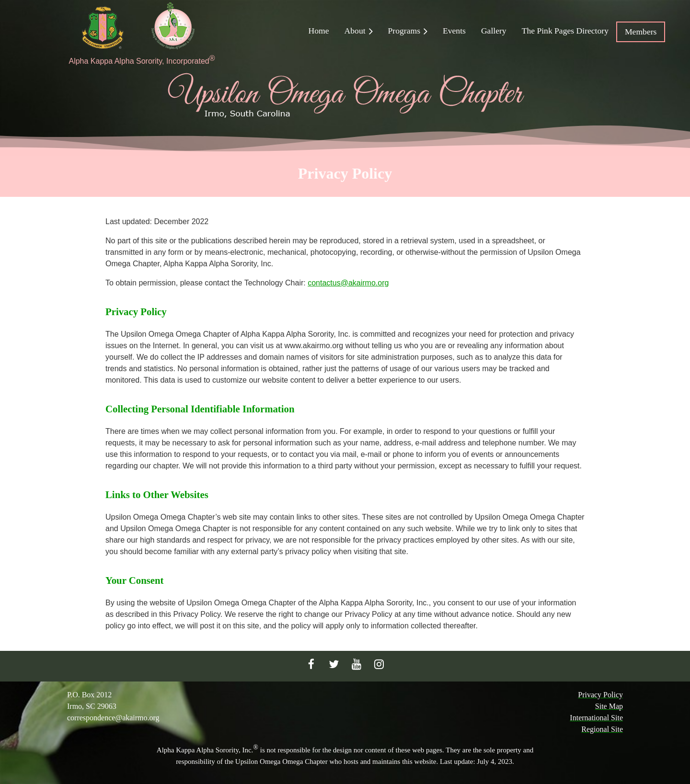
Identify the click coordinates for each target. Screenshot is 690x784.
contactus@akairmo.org (348, 283)
